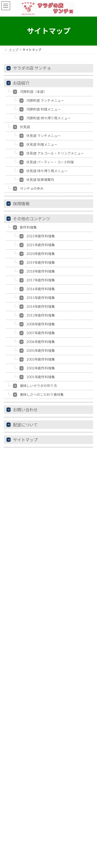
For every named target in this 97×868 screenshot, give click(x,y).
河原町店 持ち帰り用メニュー (49, 118)
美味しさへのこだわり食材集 (42, 395)
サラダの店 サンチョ (32, 68)
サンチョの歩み (32, 188)
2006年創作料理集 (41, 342)
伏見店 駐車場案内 (40, 180)
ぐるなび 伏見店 (22, 536)
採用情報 (21, 204)
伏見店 (25, 127)
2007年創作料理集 (41, 333)
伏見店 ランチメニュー (44, 136)
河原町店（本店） (33, 92)
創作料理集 (28, 227)
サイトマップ (25, 440)
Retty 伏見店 (20, 569)
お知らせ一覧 (13, 796)
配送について (25, 425)
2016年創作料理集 (41, 289)
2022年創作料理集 (41, 236)
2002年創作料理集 (41, 368)
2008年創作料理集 (41, 324)
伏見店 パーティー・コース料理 (50, 162)
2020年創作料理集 (41, 254)
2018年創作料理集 (41, 271)
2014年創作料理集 (41, 307)
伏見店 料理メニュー (42, 144)
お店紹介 (21, 83)
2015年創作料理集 (41, 298)
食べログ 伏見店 (22, 552)
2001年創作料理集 (41, 377)
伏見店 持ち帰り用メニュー (47, 171)
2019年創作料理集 (41, 262)
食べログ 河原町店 (24, 561)
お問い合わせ (25, 410)
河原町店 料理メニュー (44, 109)
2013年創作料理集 (41, 315)
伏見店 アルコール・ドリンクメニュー (55, 153)
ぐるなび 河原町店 (24, 544)
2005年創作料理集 (41, 351)
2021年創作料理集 (41, 245)
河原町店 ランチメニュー (45, 100)
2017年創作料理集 (41, 280)
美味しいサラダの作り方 (38, 386)
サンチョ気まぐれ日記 (27, 585)
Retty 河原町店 (22, 577)
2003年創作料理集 (41, 359)
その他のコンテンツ (32, 219)
